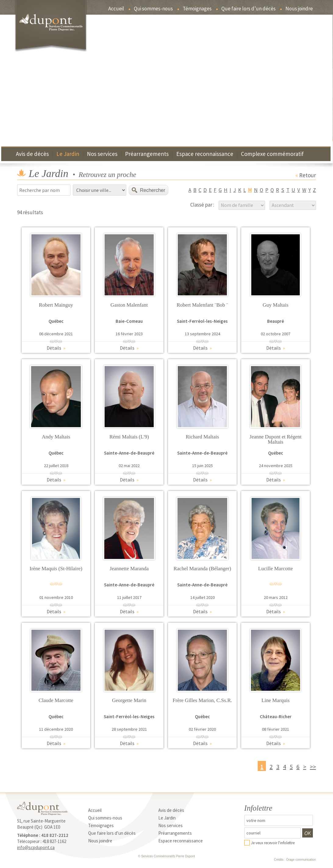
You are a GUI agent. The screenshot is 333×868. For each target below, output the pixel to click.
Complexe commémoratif (272, 154)
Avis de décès (32, 154)
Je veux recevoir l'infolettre (273, 843)
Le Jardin (68, 154)
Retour (306, 175)
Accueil (116, 9)
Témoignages (197, 9)
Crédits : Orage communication (295, 860)
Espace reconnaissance (205, 154)
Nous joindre (299, 9)
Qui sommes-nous (153, 9)
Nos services (102, 154)
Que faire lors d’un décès (249, 9)
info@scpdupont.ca (36, 847)
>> (313, 767)
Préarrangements (147, 154)
